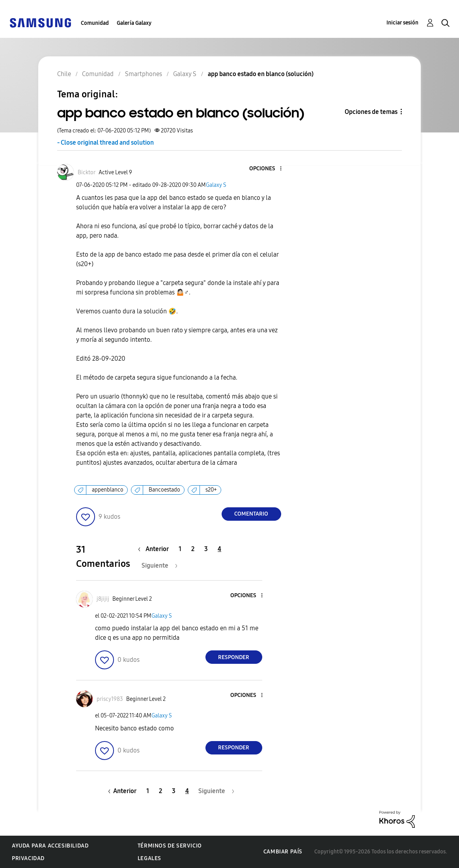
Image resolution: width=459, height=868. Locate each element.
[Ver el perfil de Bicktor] (87, 172)
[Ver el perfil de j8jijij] (103, 599)
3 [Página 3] (206, 549)
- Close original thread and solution (105, 142)
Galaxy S (216, 185)
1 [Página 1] (180, 549)
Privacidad (28, 858)
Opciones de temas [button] (371, 112)
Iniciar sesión (402, 23)
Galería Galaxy (134, 23)
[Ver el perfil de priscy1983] (110, 699)
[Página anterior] (155, 549)
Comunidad (95, 23)
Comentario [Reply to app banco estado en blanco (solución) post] (251, 514)
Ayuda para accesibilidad (50, 846)
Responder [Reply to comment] (234, 657)
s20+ (211, 490)
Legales (149, 858)
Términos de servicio (170, 846)
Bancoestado (164, 490)
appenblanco (108, 490)
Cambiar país (283, 852)
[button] (267, 169)
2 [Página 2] (193, 549)
